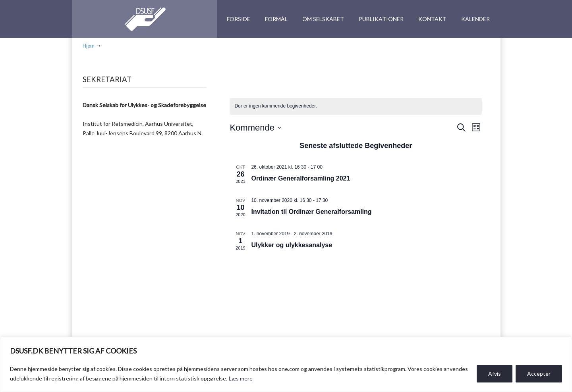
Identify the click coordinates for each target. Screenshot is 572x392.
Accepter (539, 374)
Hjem (89, 46)
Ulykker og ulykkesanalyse (292, 245)
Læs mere (241, 378)
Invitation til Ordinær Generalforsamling (311, 212)
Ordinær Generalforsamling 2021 (300, 178)
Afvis (495, 374)
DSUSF (142, 19)
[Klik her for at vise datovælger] (255, 128)
